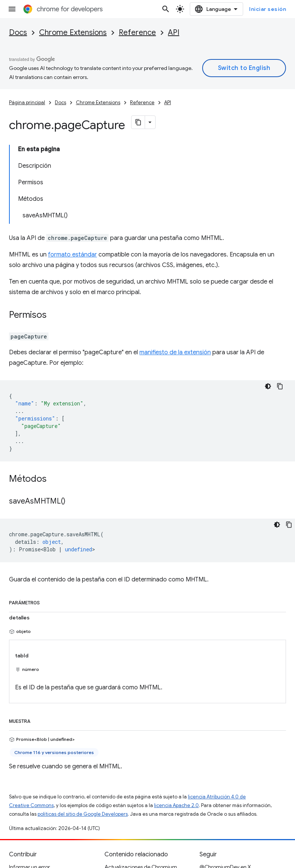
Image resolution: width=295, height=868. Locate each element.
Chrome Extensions (73, 33)
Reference (137, 33)
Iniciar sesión (268, 9)
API (174, 33)
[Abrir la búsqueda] (166, 9)
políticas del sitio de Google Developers (83, 814)
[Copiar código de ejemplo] (280, 386)
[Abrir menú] (12, 9)
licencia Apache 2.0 (176, 805)
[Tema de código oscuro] (268, 386)
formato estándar (73, 255)
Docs (18, 33)
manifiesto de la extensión (175, 352)
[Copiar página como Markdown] (138, 122)
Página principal (27, 102)
